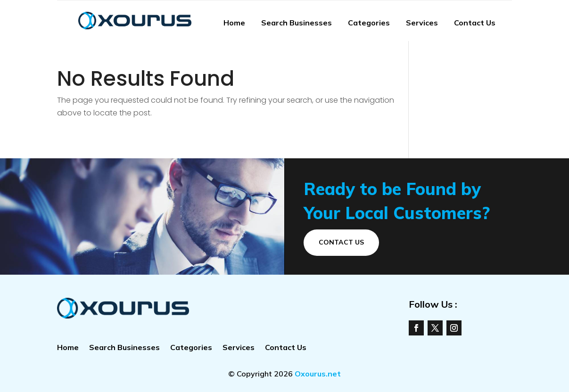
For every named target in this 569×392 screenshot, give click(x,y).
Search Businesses (297, 23)
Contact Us (475, 23)
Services (422, 23)
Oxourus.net (318, 374)
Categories (369, 23)
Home (234, 23)
